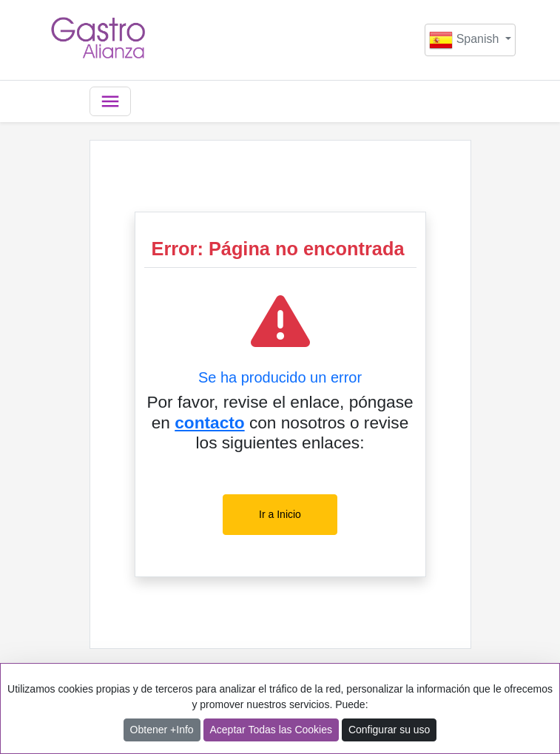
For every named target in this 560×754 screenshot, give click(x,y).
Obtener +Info (162, 730)
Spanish (466, 40)
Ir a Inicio (280, 514)
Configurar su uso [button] (389, 730)
